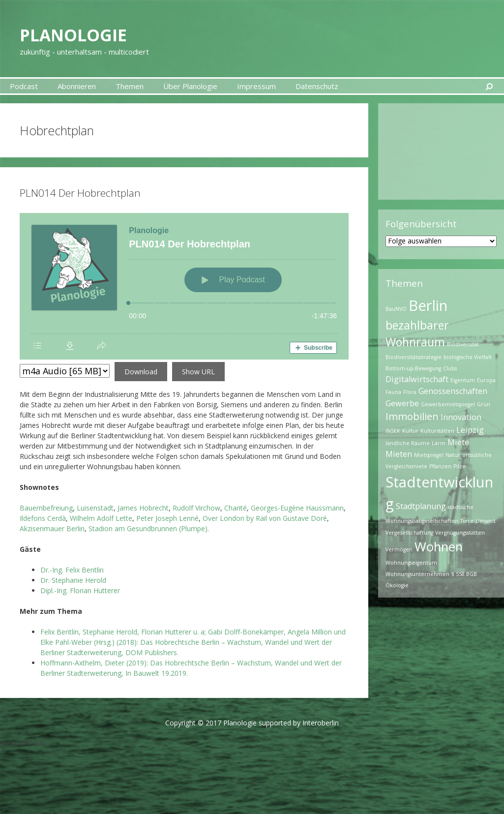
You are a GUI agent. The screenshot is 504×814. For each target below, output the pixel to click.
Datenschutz (317, 86)
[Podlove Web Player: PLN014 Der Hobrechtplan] (184, 286)
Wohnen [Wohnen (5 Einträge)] (439, 547)
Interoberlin (321, 723)
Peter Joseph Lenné (167, 518)
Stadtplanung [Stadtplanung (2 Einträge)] (421, 506)
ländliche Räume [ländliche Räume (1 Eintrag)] (408, 443)
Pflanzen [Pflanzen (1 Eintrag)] (440, 466)
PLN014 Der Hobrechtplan (80, 193)
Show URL (198, 372)
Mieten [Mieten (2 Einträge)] (399, 454)
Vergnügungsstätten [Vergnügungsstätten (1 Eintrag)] (460, 533)
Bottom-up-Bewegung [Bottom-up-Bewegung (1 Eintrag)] (413, 368)
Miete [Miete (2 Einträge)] (458, 442)
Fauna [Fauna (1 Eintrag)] (393, 392)
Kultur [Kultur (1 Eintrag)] (410, 431)
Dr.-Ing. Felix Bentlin (72, 570)
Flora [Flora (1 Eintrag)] (410, 392)
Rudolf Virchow (196, 508)
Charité (236, 508)
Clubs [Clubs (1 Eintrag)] (450, 368)
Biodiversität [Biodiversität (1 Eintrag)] (463, 344)
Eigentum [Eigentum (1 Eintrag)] (463, 380)
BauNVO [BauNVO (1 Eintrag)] (396, 309)
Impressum (256, 86)
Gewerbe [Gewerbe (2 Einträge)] (402, 403)
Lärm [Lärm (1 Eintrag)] (439, 443)
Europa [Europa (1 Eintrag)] (486, 380)
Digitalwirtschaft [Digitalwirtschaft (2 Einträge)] (417, 379)
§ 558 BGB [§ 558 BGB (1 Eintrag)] (464, 574)
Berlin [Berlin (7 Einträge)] (428, 305)
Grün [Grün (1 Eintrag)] (484, 404)
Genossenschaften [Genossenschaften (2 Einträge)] (453, 391)
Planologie (92, 33)
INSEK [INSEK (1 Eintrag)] (393, 431)
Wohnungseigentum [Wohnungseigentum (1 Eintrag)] (411, 563)
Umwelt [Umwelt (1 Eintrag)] (486, 521)
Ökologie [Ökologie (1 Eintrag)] (397, 585)
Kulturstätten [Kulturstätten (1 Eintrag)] (437, 431)
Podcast (24, 86)
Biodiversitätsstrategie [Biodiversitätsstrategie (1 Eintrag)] (414, 357)
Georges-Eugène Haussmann (297, 508)
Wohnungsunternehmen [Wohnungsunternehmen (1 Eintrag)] (417, 574)
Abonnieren (77, 86)
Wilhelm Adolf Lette (101, 518)
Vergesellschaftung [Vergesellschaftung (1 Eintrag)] (409, 533)
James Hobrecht (143, 508)
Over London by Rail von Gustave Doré (265, 518)
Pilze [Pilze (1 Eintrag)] (460, 466)
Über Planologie (190, 86)
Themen (130, 86)
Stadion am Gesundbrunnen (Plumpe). (149, 528)
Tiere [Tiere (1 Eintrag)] (467, 521)
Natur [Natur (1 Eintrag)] (453, 455)
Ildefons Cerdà (43, 518)
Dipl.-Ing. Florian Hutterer (80, 590)
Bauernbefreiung (46, 508)
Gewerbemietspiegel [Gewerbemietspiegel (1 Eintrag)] (448, 404)
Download (141, 372)
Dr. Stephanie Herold (73, 580)
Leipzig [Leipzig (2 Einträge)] (470, 430)
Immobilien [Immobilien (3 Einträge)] (412, 416)
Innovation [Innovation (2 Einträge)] (461, 417)
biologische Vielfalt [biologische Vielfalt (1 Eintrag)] (468, 357)
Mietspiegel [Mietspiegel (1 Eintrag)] (429, 455)
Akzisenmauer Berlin (52, 528)
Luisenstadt (95, 508)
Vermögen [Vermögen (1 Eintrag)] (399, 549)
